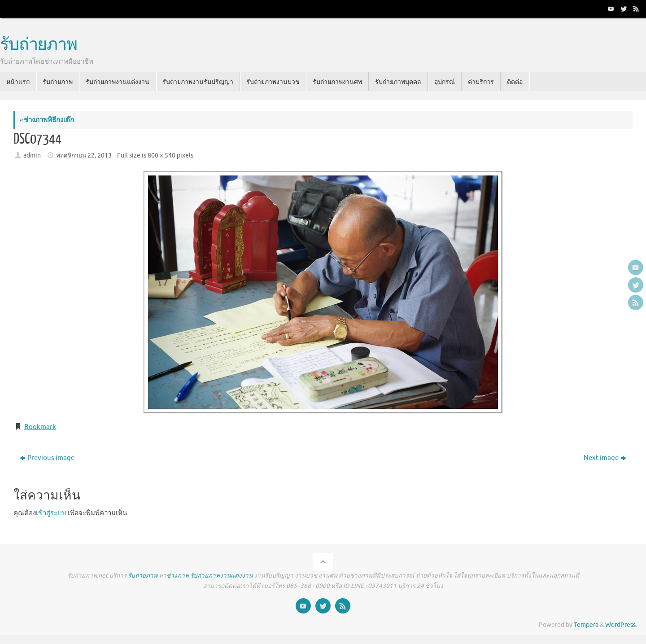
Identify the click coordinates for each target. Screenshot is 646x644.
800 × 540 (161, 156)
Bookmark (40, 427)
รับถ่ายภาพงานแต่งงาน (221, 576)
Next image (605, 458)
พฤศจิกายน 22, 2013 (84, 156)
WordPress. (621, 625)
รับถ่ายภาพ (39, 45)
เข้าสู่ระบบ (51, 513)
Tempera (586, 625)
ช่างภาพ (178, 576)
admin (32, 156)
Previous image (47, 458)
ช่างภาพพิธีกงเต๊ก (47, 120)
